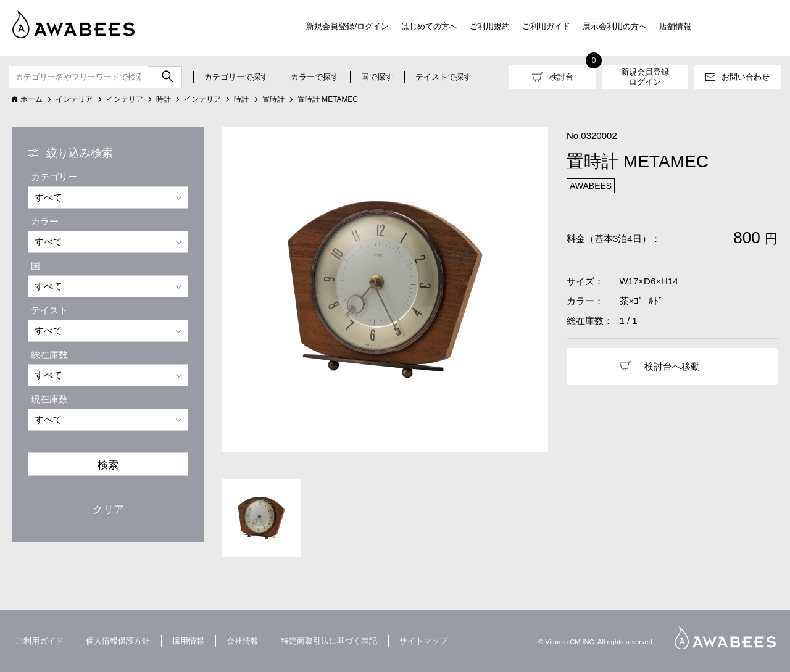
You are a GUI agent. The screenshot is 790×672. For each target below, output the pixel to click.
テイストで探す (443, 77)
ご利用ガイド (546, 26)
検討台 (561, 77)
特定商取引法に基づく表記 (329, 641)
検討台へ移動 (672, 366)
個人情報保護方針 (118, 641)
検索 (108, 465)
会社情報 (243, 641)
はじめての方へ (429, 26)
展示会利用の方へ (615, 26)
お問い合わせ (746, 77)
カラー (45, 221)
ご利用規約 (490, 26)
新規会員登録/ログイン (347, 26)
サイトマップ (423, 641)
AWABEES (725, 638)
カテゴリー (54, 177)
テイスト (49, 310)
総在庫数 (49, 355)
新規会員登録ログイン (645, 77)
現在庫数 (49, 399)
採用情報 (188, 641)
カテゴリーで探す (236, 77)
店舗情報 (675, 26)
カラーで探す (315, 77)
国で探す (377, 77)
